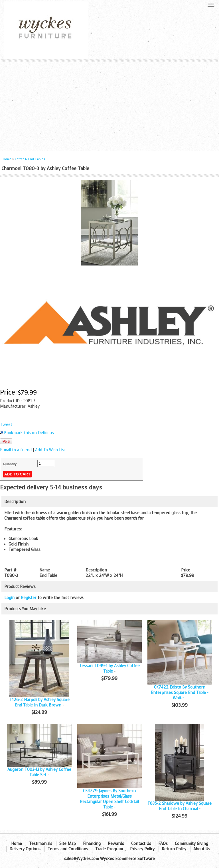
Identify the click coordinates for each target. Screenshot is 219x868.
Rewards (116, 844)
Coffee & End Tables (30, 159)
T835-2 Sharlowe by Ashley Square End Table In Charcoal (180, 806)
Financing (92, 844)
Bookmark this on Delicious (29, 433)
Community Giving (191, 844)
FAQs (163, 844)
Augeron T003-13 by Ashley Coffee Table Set (39, 772)
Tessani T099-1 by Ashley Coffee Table (109, 669)
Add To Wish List (50, 450)
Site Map (68, 844)
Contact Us (141, 844)
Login (9, 598)
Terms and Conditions (68, 849)
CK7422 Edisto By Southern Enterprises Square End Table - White (180, 693)
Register (29, 598)
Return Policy (174, 849)
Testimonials (41, 844)
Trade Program (109, 849)
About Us (202, 849)
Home (7, 159)
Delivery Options (25, 849)
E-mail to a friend (16, 450)
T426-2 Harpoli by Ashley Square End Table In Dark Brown (39, 702)
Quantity (10, 464)
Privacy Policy (142, 849)
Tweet (6, 425)
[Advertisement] (109, 104)
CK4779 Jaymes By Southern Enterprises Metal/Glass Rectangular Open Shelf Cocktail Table (109, 799)
